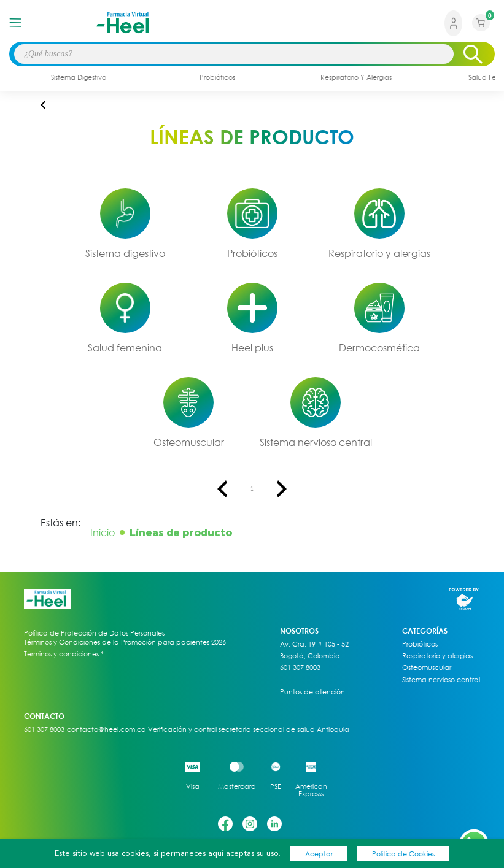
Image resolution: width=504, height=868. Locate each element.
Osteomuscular (189, 442)
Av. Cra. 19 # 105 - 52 (314, 644)
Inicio (103, 532)
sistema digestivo (79, 77)
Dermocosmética (379, 348)
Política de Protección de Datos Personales (94, 633)
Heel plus (252, 348)
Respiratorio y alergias (379, 253)
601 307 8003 (300, 667)
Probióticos (252, 253)
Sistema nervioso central (316, 442)
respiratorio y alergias (356, 77)
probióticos (217, 77)
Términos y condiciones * (64, 654)
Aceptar (319, 854)
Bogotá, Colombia (310, 656)
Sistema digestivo (125, 253)
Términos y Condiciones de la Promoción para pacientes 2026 (125, 642)
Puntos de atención (312, 692)
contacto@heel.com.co (106, 729)
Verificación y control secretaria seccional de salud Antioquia (249, 729)
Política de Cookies (403, 854)
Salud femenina (125, 348)
